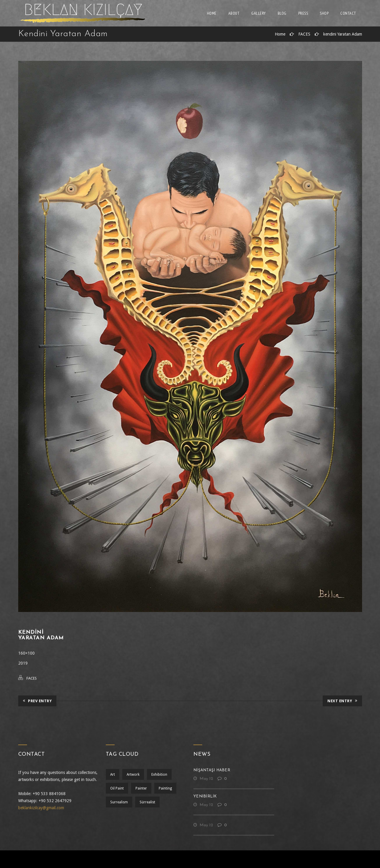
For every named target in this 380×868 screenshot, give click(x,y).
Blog (282, 13)
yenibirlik (205, 796)
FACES (304, 34)
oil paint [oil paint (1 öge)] (117, 788)
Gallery (259, 13)
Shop (324, 13)
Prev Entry (37, 701)
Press (303, 13)
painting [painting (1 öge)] (165, 788)
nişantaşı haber (212, 770)
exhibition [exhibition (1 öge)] (159, 775)
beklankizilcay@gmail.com (41, 808)
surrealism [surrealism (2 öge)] (119, 802)
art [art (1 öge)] (113, 775)
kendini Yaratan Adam (343, 34)
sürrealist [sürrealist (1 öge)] (147, 802)
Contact (348, 13)
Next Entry (342, 701)
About (234, 13)
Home (212, 13)
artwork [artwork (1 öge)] (133, 775)
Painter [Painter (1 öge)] (141, 788)
